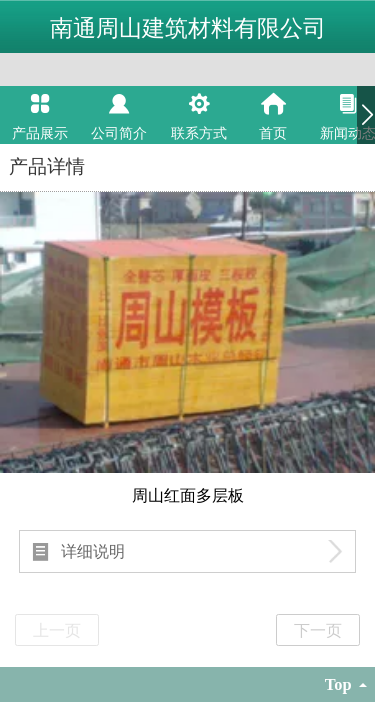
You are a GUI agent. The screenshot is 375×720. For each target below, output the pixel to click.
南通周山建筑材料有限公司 (188, 28)
